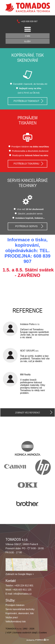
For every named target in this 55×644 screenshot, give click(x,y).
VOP (9, 633)
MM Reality (25, 374)
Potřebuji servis (26, 226)
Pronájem (28, 118)
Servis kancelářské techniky (28, 183)
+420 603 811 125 (22, 590)
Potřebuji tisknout (26, 101)
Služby (27, 41)
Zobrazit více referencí (27, 413)
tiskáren (28, 123)
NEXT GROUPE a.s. (29, 351)
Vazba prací (12, 617)
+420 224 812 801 (24, 586)
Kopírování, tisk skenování (28, 58)
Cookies (43, 633)
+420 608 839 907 (29, 21)
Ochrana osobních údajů (25, 633)
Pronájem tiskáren (15, 605)
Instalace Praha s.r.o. (30, 324)
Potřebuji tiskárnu (26, 164)
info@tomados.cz (23, 594)
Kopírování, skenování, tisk (20, 613)
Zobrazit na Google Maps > (20, 574)
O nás (28, 36)
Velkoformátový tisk (16, 622)
